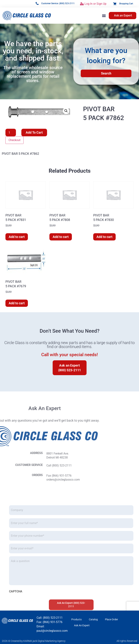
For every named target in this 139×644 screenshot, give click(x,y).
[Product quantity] (11, 133)
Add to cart (34, 132)
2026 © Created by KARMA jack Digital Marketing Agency (34, 641)
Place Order (111, 619)
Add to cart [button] (17, 237)
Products (76, 619)
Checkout (14, 140)
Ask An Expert (82, 625)
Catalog (93, 619)
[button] (104, 15)
